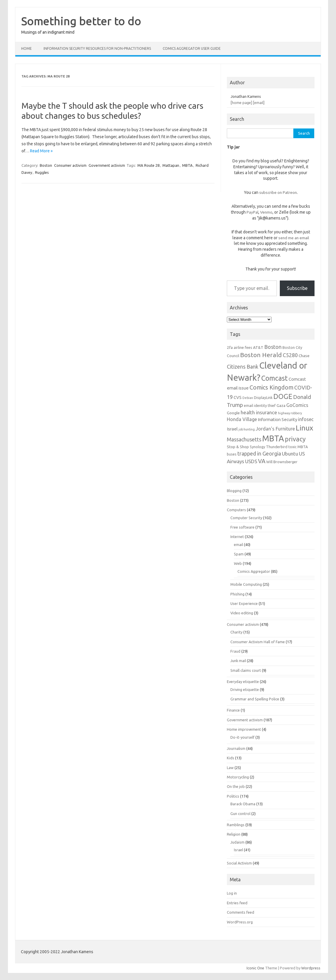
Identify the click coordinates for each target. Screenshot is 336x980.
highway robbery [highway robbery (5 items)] (290, 413)
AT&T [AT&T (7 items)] (258, 347)
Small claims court (246, 670)
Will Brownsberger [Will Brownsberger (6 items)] (282, 462)
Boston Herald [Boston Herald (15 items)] (261, 355)
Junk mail (238, 661)
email (238, 545)
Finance (233, 710)
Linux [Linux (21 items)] (304, 428)
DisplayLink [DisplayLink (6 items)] (263, 397)
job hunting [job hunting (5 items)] (247, 429)
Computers (236, 510)
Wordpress (311, 968)
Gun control (240, 814)
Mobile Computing (246, 584)
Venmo (266, 212)
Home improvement (244, 729)
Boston (46, 165)
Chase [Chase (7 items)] (304, 356)
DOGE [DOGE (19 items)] (283, 396)
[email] (259, 103)
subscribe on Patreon (278, 192)
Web (238, 563)
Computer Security (246, 518)
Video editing (242, 613)
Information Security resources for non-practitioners (97, 48)
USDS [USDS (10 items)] (251, 461)
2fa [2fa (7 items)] (230, 347)
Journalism (236, 748)
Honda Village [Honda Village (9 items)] (242, 419)
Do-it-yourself (242, 737)
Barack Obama (243, 804)
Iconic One (255, 968)
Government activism (107, 165)
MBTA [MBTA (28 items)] (273, 438)
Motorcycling (238, 777)
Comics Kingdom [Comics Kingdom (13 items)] (271, 387)
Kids (231, 758)
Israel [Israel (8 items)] (232, 429)
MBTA (187, 165)
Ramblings (236, 825)
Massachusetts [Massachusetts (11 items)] (244, 439)
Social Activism (239, 863)
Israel (238, 850)
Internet (237, 537)
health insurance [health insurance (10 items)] (259, 412)
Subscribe (297, 288)
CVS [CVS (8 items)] (238, 397)
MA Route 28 (148, 165)
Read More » (41, 151)
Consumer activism (70, 165)
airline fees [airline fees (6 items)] (243, 347)
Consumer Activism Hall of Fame (258, 642)
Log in (232, 893)
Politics (233, 796)
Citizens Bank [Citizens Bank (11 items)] (243, 367)
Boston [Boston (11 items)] (273, 347)
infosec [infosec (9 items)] (306, 419)
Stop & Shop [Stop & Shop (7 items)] (238, 447)
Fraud (235, 651)
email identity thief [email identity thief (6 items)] (260, 405)
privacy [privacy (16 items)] (295, 439)
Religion (234, 834)
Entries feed (237, 903)
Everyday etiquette (243, 682)
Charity (236, 632)
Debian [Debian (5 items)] (248, 398)
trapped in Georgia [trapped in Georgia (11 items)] (259, 453)
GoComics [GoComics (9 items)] (297, 405)
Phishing (237, 594)
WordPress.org (240, 922)
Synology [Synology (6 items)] (257, 447)
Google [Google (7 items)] (233, 413)
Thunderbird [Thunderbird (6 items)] (277, 447)
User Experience (244, 603)
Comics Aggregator (254, 571)
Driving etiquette (245, 689)
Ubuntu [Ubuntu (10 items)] (290, 454)
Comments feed (241, 912)
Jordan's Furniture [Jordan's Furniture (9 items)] (275, 429)
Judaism (237, 842)
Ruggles (42, 172)
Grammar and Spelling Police (255, 699)
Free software (242, 527)
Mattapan (171, 165)
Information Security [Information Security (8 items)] (277, 419)
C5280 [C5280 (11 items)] (290, 355)
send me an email (294, 238)
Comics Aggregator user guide (192, 48)
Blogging (234, 491)
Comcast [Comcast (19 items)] (275, 378)
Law (230, 768)
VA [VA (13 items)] (262, 461)
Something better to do (81, 21)
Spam (239, 554)
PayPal (252, 212)
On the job (236, 786)
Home (26, 48)
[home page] (241, 103)
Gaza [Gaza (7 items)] (281, 405)
